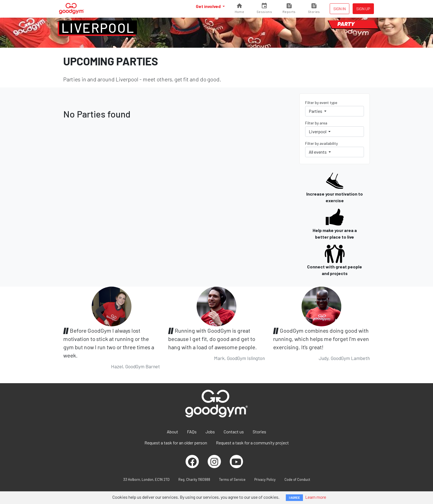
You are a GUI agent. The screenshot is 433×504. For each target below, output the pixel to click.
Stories (259, 432)
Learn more (316, 497)
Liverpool (98, 28)
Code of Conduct (297, 479)
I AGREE (294, 498)
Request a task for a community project (252, 443)
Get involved (209, 6)
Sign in (340, 9)
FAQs (192, 432)
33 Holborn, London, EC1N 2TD (146, 479)
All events (318, 152)
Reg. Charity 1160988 (194, 479)
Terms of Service (232, 479)
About (172, 432)
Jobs (210, 432)
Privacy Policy (265, 479)
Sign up (363, 9)
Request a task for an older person (176, 443)
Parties (316, 111)
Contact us (234, 432)
